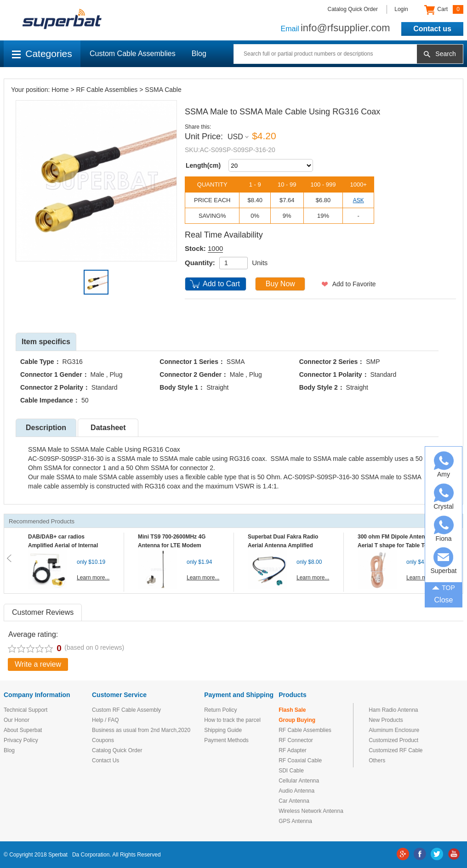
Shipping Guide (223, 730)
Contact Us (105, 760)
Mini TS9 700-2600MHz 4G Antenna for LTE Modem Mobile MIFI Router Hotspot (174, 545)
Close (444, 600)
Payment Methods (226, 740)
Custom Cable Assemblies (133, 54)
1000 (215, 248)
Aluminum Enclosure (394, 730)
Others (377, 760)
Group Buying (297, 720)
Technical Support (26, 710)
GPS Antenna (295, 821)
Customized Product (393, 740)
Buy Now (280, 284)
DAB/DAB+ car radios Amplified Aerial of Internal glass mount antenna (63, 545)
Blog (199, 54)
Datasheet (108, 428)
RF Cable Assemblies (107, 90)
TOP (444, 587)
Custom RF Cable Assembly (126, 710)
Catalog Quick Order (353, 9)
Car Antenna (294, 801)
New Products (386, 720)
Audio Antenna (296, 791)
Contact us (432, 29)
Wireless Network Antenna (311, 811)
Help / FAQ (105, 720)
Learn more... (93, 578)
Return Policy (220, 710)
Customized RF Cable (396, 750)
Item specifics (46, 342)
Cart (444, 10)
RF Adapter (293, 750)
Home (60, 90)
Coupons (103, 740)
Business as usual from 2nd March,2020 (141, 730)
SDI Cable (291, 771)
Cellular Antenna (299, 781)
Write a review (38, 664)
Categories (42, 54)
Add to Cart (221, 284)
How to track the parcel (232, 720)
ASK (359, 200)
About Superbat (23, 730)
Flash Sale (292, 710)
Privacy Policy (21, 740)
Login (401, 9)
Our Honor (17, 720)
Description (46, 428)
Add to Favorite (354, 284)
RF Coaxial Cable (300, 760)
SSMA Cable (163, 90)
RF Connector (296, 740)
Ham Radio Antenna (393, 710)
